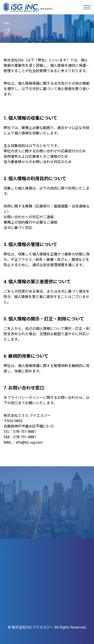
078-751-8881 (25, 432)
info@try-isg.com (29, 442)
